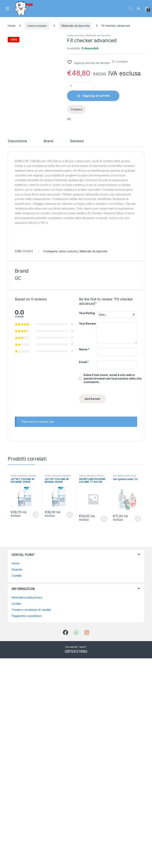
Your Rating (87, 522)
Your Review (87, 533)
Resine (33, 685)
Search (130, 9)
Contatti (17, 785)
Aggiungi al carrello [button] (36, 724)
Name (84, 559)
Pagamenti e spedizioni (27, 825)
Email (84, 572)
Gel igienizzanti (121, 685)
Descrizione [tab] (17, 351)
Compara (122, 61)
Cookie (16, 813)
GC (69, 119)
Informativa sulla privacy (27, 807)
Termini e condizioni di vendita (31, 819)
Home (11, 26)
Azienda (17, 779)
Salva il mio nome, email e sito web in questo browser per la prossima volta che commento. (112, 588)
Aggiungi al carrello (96, 96)
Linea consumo (37, 26)
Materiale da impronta (75, 26)
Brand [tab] (48, 351)
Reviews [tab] (77, 351)
